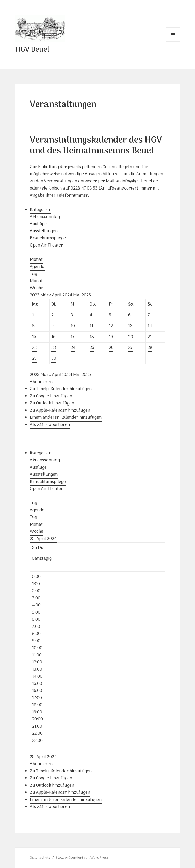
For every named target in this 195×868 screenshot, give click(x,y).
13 (130, 326)
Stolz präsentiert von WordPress (82, 858)
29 (34, 359)
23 (54, 348)
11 (91, 326)
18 (92, 337)
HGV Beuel (32, 50)
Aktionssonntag (45, 217)
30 (54, 359)
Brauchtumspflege (48, 238)
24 (73, 348)
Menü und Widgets (173, 42)
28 (150, 348)
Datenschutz (40, 858)
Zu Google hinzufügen (51, 396)
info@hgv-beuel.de (140, 181)
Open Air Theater (46, 245)
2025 (86, 295)
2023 (35, 295)
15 (34, 337)
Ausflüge (38, 224)
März (46, 295)
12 (111, 326)
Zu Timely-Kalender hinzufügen (61, 389)
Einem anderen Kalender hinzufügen (66, 418)
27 (130, 348)
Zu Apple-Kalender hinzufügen (60, 411)
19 (111, 337)
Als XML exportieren (50, 425)
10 (73, 326)
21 (150, 337)
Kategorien (41, 210)
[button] (41, 382)
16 (53, 337)
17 (72, 337)
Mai (77, 295)
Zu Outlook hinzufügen (52, 403)
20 (131, 337)
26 (111, 348)
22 (34, 348)
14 (150, 326)
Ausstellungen (44, 231)
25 (92, 348)
